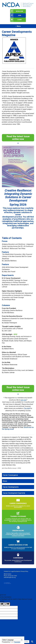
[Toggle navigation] (18, 26)
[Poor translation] (7, 604)
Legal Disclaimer (15, 571)
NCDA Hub (17, 11)
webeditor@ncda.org (10, 577)
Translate (15, 642)
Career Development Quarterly (14, 493)
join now (24, 400)
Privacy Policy (24, 571)
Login (16, 20)
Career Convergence (10, 475)
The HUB (27, 408)
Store (5, 481)
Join (16, 15)
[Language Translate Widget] (12, 640)
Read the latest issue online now (18, 138)
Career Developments (11, 487)
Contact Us (7, 571)
